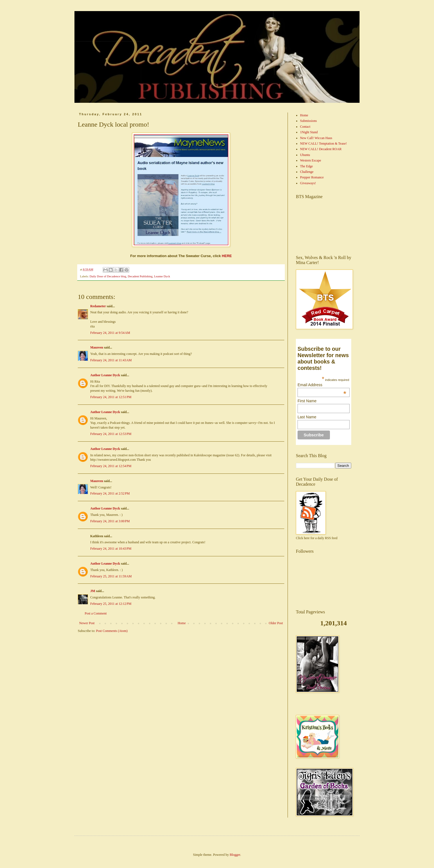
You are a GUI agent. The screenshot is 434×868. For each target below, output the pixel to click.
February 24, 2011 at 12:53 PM (111, 434)
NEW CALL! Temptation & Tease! (323, 144)
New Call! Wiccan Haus (316, 138)
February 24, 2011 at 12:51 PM (111, 397)
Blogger (235, 855)
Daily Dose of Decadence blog (108, 276)
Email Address (322, 385)
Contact (305, 127)
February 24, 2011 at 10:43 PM (111, 549)
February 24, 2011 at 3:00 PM (110, 521)
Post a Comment (96, 613)
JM (93, 591)
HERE (227, 256)
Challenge (307, 172)
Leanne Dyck (162, 276)
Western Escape (311, 160)
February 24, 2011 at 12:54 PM (111, 466)
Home (182, 623)
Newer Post (87, 623)
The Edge (306, 166)
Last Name (307, 417)
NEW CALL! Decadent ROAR (321, 149)
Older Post (276, 623)
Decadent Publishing (140, 276)
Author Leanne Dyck (105, 375)
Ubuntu (305, 155)
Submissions (308, 121)
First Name (307, 401)
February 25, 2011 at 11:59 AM (111, 576)
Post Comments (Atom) (112, 631)
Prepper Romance (312, 177)
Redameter (98, 306)
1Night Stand (309, 132)
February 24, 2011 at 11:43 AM (111, 360)
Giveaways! (308, 183)
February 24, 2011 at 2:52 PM (110, 493)
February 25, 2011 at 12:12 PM (111, 604)
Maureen (97, 347)
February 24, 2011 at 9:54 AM (110, 333)
